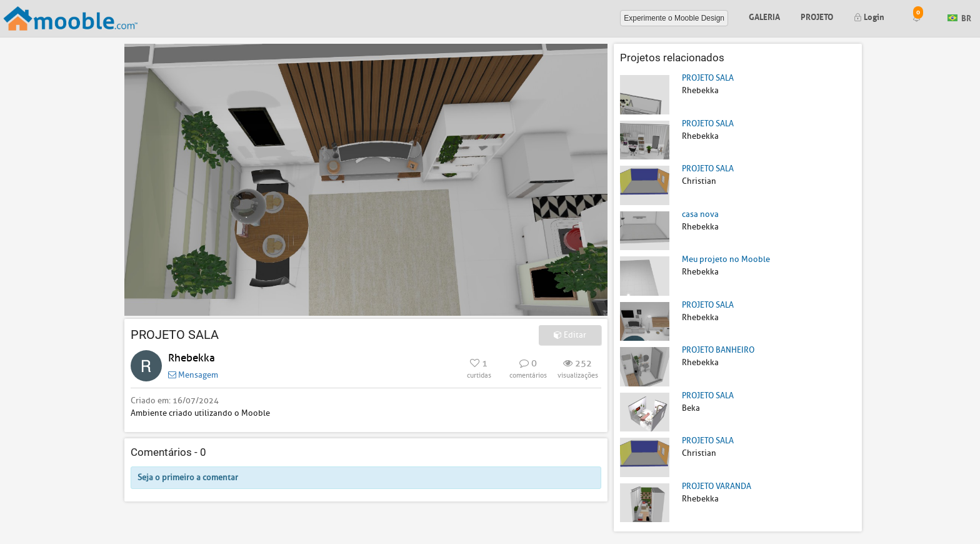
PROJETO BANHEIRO (718, 350)
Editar (570, 335)
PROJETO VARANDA (717, 486)
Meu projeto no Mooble (726, 259)
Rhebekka (192, 358)
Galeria (764, 16)
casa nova (700, 214)
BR (959, 17)
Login (869, 16)
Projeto (817, 16)
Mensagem (193, 375)
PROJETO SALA (708, 78)
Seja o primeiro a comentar (188, 477)
